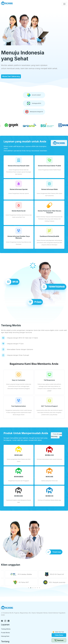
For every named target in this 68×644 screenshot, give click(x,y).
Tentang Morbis (6, 629)
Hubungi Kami (5, 636)
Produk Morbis (5, 633)
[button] (29, 588)
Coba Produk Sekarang (56, 435)
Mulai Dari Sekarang (11, 76)
